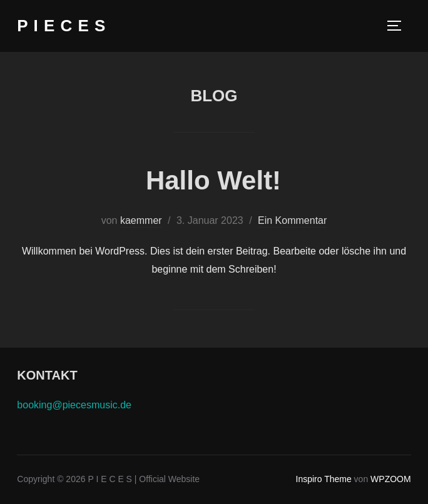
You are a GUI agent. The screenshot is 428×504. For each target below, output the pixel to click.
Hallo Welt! (213, 180)
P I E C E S (61, 26)
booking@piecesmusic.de (74, 405)
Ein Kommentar (292, 220)
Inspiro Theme (324, 479)
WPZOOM (391, 479)
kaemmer (141, 220)
